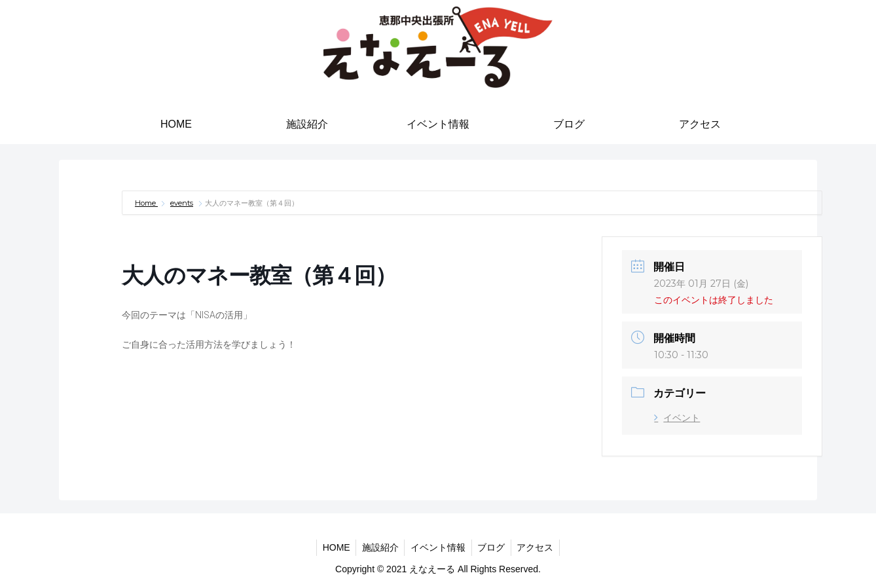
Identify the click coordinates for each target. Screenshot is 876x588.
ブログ (493, 547)
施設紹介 (378, 547)
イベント (677, 418)
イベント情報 (438, 547)
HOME (333, 547)
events (182, 203)
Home (146, 203)
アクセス (539, 547)
